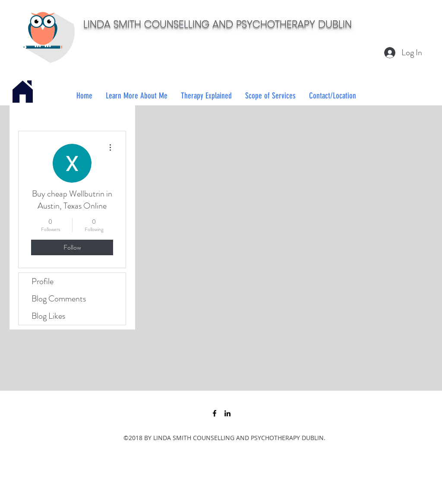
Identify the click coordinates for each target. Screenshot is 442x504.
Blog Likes (48, 316)
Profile (43, 281)
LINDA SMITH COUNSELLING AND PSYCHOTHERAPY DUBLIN (218, 24)
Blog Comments (59, 299)
